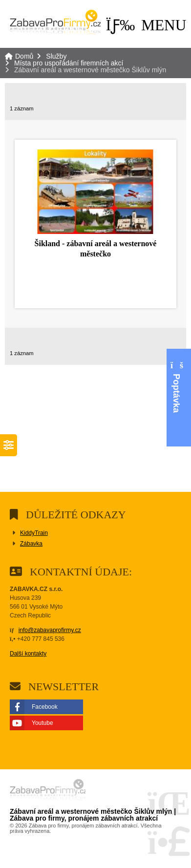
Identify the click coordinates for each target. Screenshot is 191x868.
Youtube (42, 723)
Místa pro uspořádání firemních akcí (69, 63)
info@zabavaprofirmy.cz (50, 630)
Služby (56, 56)
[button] (146, 25)
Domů (55, 24)
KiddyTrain (34, 533)
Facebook (45, 707)
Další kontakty (28, 654)
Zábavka (31, 544)
